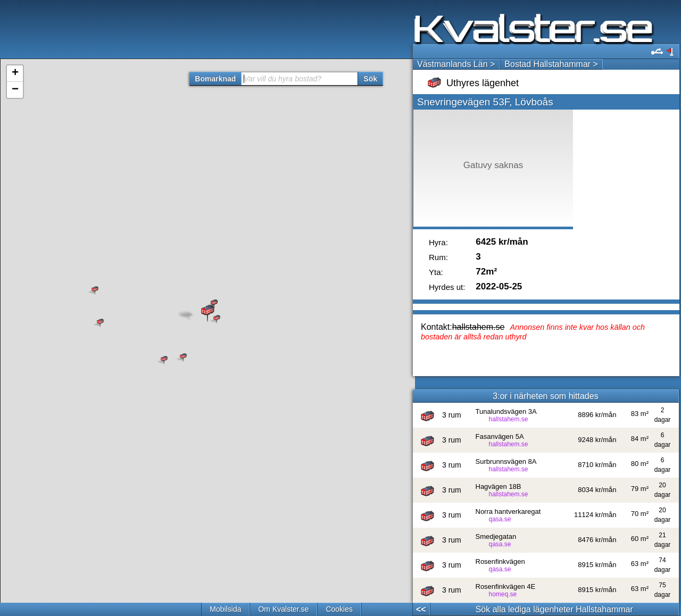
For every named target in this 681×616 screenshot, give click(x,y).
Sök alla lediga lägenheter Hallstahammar (554, 609)
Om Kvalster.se (283, 609)
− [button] (15, 90)
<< (421, 609)
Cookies (339, 609)
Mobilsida (225, 609)
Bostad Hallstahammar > (551, 64)
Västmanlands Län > (456, 64)
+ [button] (15, 73)
